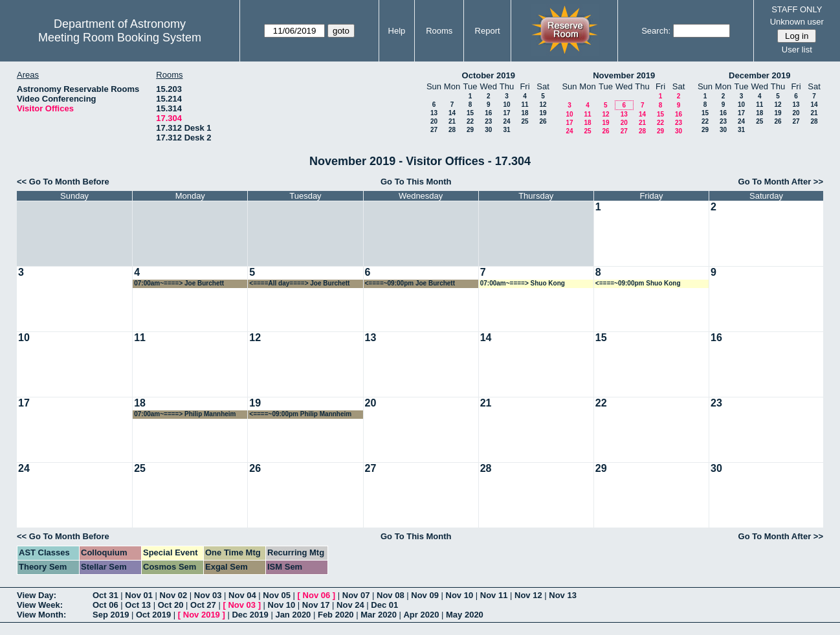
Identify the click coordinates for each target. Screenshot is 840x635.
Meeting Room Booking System (120, 38)
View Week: (40, 605)
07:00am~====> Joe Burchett (179, 283)
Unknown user (797, 22)
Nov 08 (391, 595)
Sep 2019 (111, 615)
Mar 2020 (379, 615)
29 (470, 130)
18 (525, 113)
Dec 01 (384, 605)
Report (488, 31)
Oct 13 (138, 605)
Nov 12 (528, 595)
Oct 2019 (153, 615)
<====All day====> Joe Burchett (299, 283)
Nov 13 (563, 595)
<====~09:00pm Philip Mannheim (300, 414)
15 (470, 113)
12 (543, 105)
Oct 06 (105, 605)
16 (488, 113)
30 (488, 130)
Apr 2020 (421, 615)
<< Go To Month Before (63, 182)
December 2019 (759, 75)
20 (434, 121)
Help (397, 31)
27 (434, 130)
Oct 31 (105, 595)
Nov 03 (208, 595)
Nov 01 (139, 595)
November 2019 (624, 75)
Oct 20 (171, 605)
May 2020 (465, 615)
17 (506, 113)
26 (543, 121)
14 (452, 113)
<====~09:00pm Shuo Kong (638, 283)
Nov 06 (317, 595)
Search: (656, 31)
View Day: (37, 595)
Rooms (439, 31)
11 (525, 105)
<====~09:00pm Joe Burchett (410, 283)
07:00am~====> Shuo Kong (523, 283)
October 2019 (489, 75)
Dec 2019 (250, 615)
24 (506, 121)
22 (470, 121)
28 (452, 130)
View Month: (41, 615)
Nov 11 (494, 595)
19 (543, 113)
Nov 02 (174, 595)
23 (488, 121)
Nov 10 (460, 595)
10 (506, 105)
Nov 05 (277, 595)
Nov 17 (316, 605)
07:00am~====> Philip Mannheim (185, 414)
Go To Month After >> (781, 182)
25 (525, 121)
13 (434, 113)
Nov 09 (425, 595)
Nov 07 (356, 595)
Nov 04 (242, 595)
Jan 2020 (293, 615)
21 (452, 121)
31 (506, 130)
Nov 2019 (202, 615)
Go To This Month (416, 182)
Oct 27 (203, 605)
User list (797, 50)
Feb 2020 (336, 615)
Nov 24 (350, 605)
